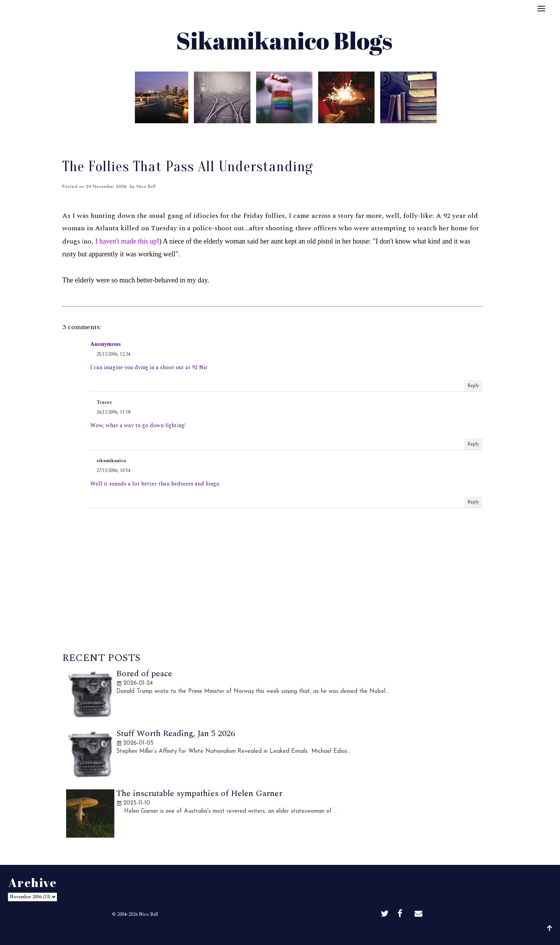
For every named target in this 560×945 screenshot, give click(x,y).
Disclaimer (335, 134)
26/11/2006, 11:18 (113, 412)
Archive (297, 134)
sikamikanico (111, 461)
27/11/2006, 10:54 (113, 471)
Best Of (262, 134)
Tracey (104, 402)
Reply (473, 386)
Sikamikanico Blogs (300, 932)
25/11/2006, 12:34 (113, 354)
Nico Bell (148, 914)
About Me (224, 134)
